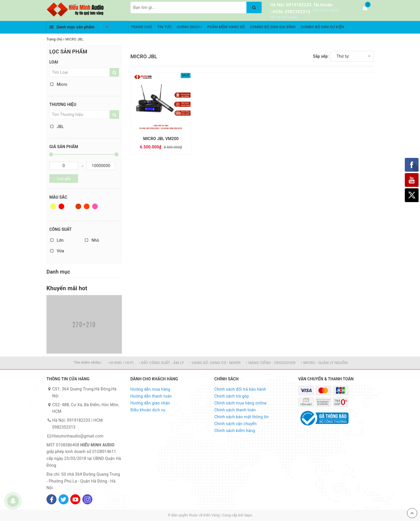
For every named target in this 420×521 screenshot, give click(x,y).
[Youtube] (75, 499)
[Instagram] (87, 499)
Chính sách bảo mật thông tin (242, 417)
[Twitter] (64, 499)
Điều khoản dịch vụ (148, 410)
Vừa (57, 251)
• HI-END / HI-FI (120, 363)
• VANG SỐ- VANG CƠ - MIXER (215, 363)
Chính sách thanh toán (235, 410)
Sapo (248, 515)
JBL (57, 127)
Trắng (70, 206)
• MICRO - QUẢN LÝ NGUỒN (324, 363)
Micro (59, 84)
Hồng (95, 206)
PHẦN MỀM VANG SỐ (226, 27)
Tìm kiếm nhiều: (88, 362)
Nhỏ (92, 240)
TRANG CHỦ (141, 27)
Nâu (78, 206)
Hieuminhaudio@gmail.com (78, 436)
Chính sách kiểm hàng (235, 431)
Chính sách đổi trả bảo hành (240, 389)
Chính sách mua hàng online (240, 403)
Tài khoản (323, 5)
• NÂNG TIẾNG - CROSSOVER (271, 363)
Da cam (87, 206)
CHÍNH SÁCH (190, 27)
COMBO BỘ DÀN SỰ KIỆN (322, 27)
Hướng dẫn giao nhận (150, 403)
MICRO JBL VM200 (161, 139)
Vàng (53, 206)
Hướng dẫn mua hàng (150, 389)
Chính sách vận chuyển (236, 424)
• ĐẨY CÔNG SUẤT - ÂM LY (161, 363)
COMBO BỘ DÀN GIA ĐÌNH (273, 27)
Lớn (57, 240)
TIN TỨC (165, 27)
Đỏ (61, 206)
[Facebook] (51, 499)
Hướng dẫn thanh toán (151, 396)
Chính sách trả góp (232, 396)
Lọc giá (64, 179)
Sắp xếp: (321, 56)
